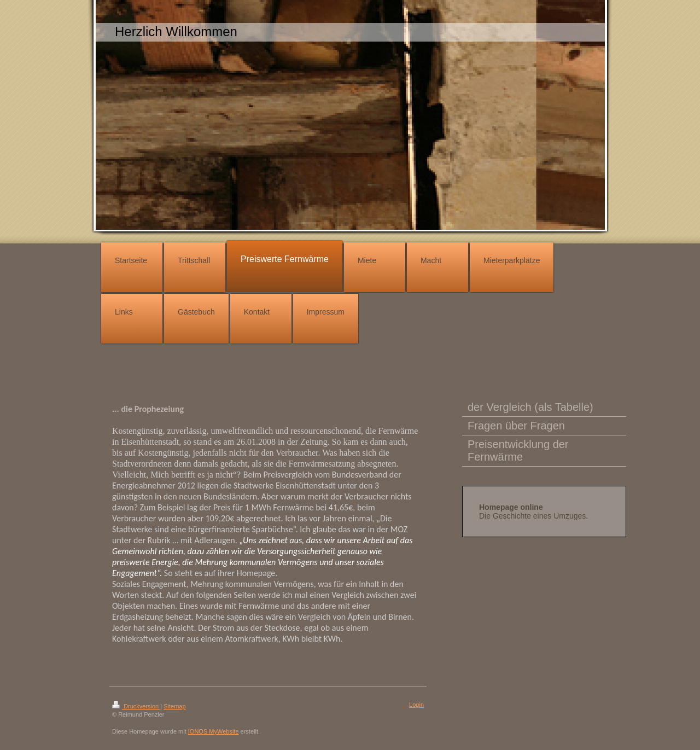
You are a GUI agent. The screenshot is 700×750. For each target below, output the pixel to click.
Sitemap (174, 706)
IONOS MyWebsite (214, 731)
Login (416, 705)
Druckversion (136, 706)
